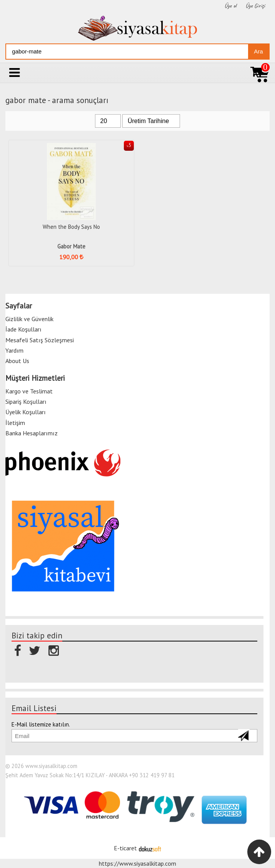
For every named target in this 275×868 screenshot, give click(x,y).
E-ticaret (125, 848)
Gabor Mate (71, 246)
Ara (258, 51)
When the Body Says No (71, 227)
